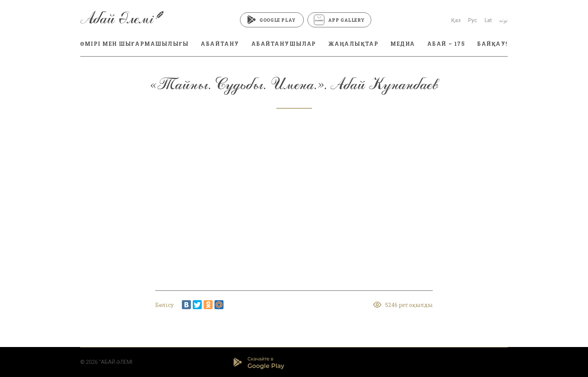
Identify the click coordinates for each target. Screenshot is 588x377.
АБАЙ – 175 (446, 44)
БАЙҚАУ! (492, 44)
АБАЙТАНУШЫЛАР (284, 44)
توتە (503, 20)
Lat (488, 20)
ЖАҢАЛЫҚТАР (353, 44)
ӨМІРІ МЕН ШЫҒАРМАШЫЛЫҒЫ (134, 44)
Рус (472, 20)
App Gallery (339, 20)
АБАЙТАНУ (220, 44)
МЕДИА (403, 44)
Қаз (456, 20)
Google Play (272, 20)
